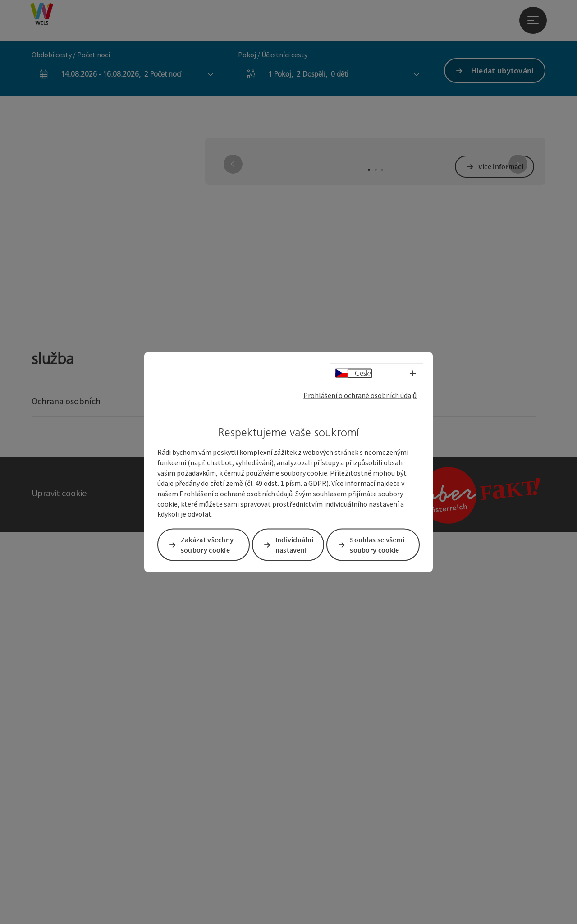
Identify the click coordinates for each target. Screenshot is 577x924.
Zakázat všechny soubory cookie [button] (208, 544)
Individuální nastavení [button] (295, 544)
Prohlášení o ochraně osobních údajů (360, 395)
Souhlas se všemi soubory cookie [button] (378, 544)
